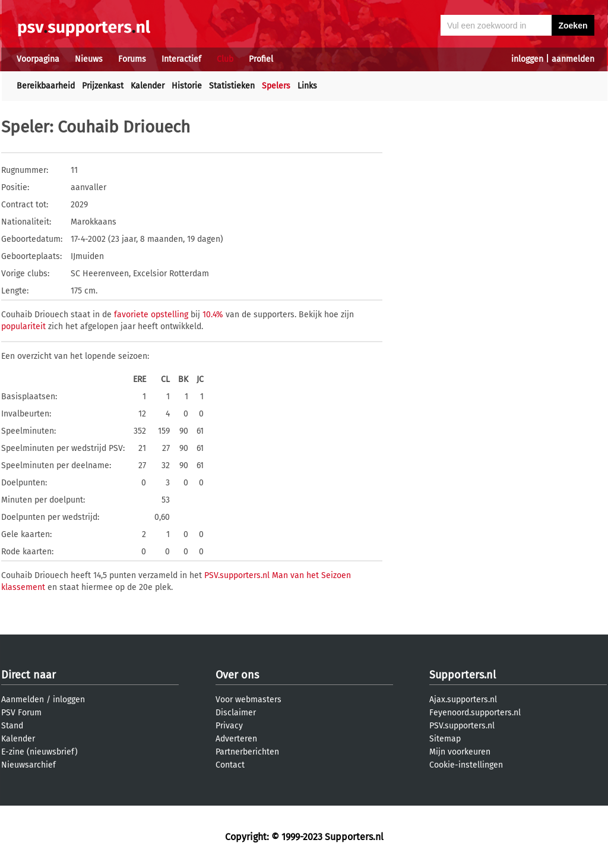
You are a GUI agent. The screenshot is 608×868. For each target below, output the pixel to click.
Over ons (237, 675)
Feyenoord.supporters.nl (475, 713)
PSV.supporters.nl (462, 726)
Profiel (261, 59)
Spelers (276, 86)
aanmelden (573, 59)
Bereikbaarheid (46, 86)
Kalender (148, 86)
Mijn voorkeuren (460, 752)
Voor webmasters (248, 700)
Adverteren (236, 739)
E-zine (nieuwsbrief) (39, 752)
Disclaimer (236, 713)
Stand (12, 726)
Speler (25, 127)
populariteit (23, 326)
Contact (230, 765)
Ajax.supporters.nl (463, 700)
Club (225, 59)
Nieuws (89, 59)
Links (307, 86)
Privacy (229, 726)
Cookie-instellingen (466, 765)
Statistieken (232, 86)
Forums (132, 59)
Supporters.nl (463, 675)
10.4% (213, 315)
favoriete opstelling (151, 315)
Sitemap (445, 739)
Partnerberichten (247, 752)
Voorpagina (38, 59)
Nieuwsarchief (28, 765)
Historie (187, 86)
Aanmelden (23, 700)
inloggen (527, 59)
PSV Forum (21, 713)
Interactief (181, 59)
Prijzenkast (103, 86)
